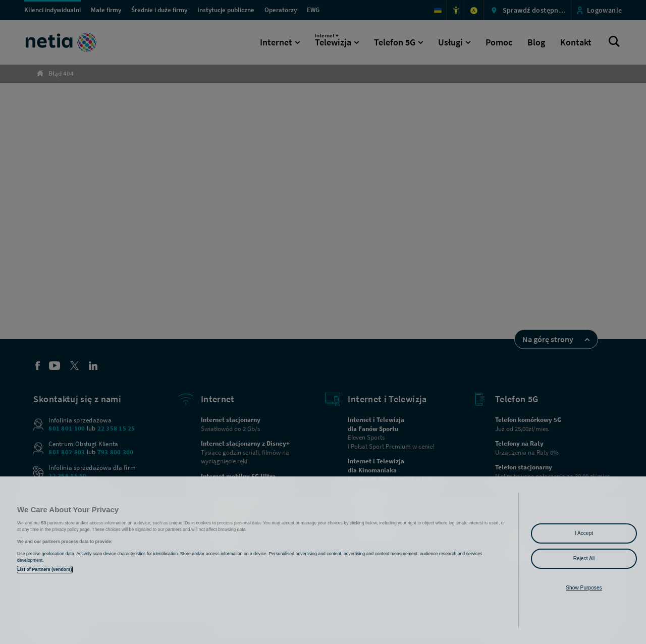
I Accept (584, 533)
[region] (323, 560)
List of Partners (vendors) (45, 569)
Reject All (584, 558)
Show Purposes (584, 588)
